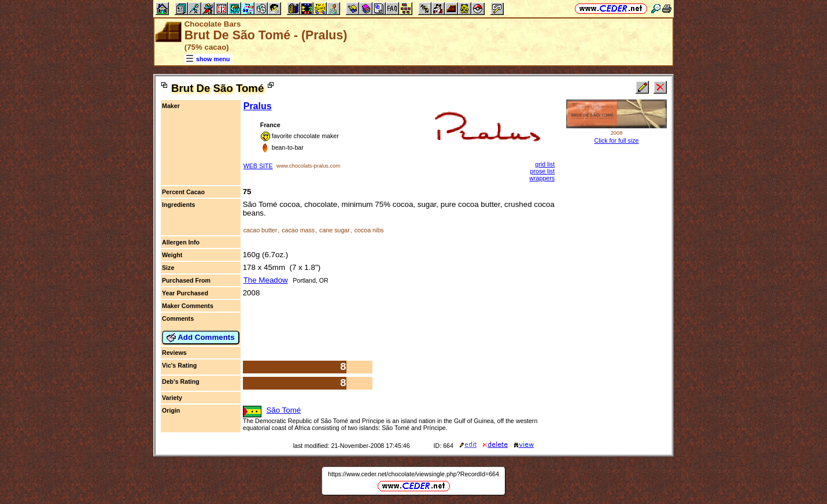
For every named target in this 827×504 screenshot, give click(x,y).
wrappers (542, 178)
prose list (542, 171)
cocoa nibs (369, 230)
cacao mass (298, 230)
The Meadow (266, 280)
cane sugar (335, 230)
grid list (545, 164)
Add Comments (201, 338)
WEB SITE (258, 166)
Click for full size (617, 140)
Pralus (258, 106)
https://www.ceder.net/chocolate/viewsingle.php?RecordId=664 (413, 474)
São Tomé (283, 410)
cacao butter (261, 230)
